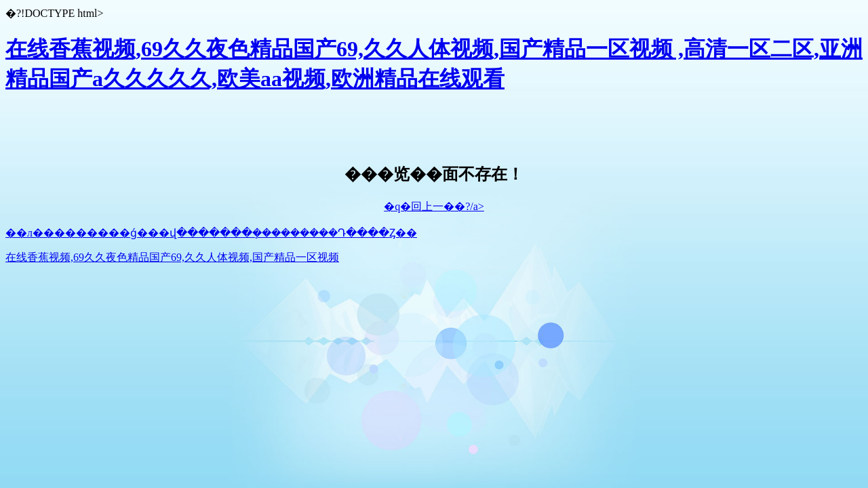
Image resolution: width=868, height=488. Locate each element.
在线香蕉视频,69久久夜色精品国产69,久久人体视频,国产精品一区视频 (172, 257)
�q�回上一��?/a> (434, 206)
